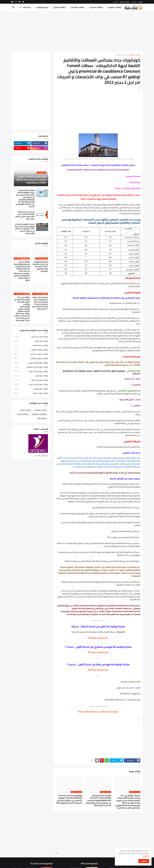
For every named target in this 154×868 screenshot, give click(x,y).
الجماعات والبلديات (121, 55)
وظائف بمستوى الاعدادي (31, 354)
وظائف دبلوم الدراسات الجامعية (31, 367)
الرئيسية (141, 2)
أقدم (57, 853)
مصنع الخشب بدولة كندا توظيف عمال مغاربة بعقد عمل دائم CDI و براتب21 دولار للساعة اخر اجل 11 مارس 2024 (40, 303)
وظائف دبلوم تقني (31, 376)
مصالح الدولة (42, 418)
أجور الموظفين (42, 7)
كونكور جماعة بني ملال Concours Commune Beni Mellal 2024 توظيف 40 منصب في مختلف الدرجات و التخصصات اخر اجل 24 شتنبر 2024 (98, 800)
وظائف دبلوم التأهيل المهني (31, 363)
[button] (19, 7)
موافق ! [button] (144, 861)
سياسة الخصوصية (125, 2)
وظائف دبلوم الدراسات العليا (31, 371)
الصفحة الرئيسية (135, 55)
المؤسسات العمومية (39, 414)
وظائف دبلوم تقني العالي (31, 380)
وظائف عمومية (115, 7)
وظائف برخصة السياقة (31, 345)
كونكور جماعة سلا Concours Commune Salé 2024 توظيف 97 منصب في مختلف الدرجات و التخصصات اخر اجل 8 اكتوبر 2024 (69, 799)
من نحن (134, 2)
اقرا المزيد (146, 856)
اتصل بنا (115, 2)
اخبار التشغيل (25, 7)
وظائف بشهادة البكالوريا (31, 350)
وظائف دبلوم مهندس (31, 389)
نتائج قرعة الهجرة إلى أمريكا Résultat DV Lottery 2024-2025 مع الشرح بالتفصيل (40, 266)
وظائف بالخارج (60, 7)
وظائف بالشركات (78, 7)
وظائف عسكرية (96, 7)
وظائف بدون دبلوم (31, 341)
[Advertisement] (77, 31)
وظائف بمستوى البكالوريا (31, 358)
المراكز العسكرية (23, 414)
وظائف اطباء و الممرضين (31, 337)
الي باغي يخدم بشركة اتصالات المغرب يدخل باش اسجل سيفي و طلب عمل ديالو (25, 215)
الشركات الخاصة (25, 410)
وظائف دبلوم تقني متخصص (31, 384)
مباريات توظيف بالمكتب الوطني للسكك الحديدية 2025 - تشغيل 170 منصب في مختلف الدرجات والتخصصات (25, 229)
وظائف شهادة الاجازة (31, 393)
